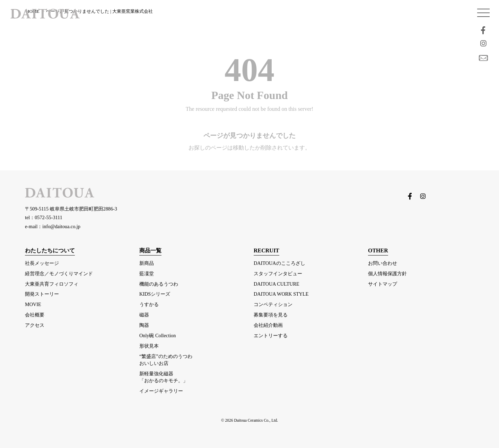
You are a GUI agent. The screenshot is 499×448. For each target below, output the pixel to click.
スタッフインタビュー (278, 274)
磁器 (144, 315)
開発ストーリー (42, 294)
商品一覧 (150, 250)
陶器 (144, 325)
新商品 (147, 263)
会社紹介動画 (268, 325)
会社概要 (35, 315)
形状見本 (149, 346)
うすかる (149, 304)
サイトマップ (383, 284)
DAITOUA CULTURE (277, 284)
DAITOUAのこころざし (279, 263)
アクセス (35, 325)
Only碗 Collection (157, 335)
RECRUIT (266, 250)
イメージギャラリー (161, 391)
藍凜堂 (147, 274)
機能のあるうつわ (159, 284)
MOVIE (33, 304)
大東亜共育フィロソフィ (52, 284)
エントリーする (271, 335)
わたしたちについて (50, 250)
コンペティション (273, 304)
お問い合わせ (383, 263)
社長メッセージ (42, 263)
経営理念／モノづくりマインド (59, 274)
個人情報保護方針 (387, 274)
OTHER (378, 250)
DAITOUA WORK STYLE (281, 294)
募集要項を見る (271, 315)
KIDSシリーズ (155, 294)
